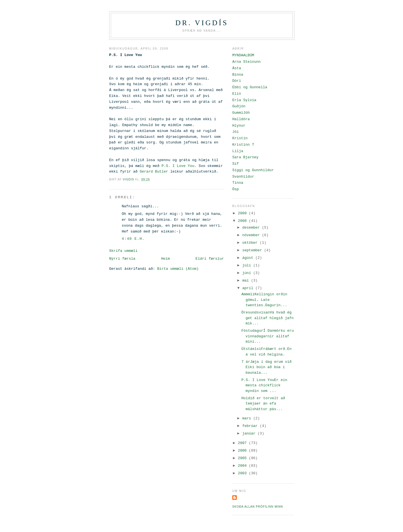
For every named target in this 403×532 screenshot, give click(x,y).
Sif (236, 164)
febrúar (251, 426)
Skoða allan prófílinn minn (258, 507)
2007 (243, 443)
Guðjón (239, 106)
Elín (237, 94)
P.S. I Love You (178, 166)
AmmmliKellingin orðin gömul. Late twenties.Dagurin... (264, 300)
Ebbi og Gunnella (250, 87)
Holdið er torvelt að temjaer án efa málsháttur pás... (263, 404)
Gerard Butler (154, 172)
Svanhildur (243, 177)
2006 (243, 451)
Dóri (237, 81)
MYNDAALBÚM (243, 55)
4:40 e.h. (133, 239)
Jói (236, 132)
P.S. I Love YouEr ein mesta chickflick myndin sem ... (264, 385)
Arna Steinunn (246, 62)
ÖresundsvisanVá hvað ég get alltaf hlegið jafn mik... (267, 318)
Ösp (236, 189)
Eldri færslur (210, 259)
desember (252, 228)
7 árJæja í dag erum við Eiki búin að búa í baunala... (266, 367)
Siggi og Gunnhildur (253, 170)
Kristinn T (243, 145)
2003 (243, 473)
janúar (250, 434)
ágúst (249, 258)
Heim (165, 259)
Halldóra (241, 119)
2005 (243, 458)
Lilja (238, 151)
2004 (243, 466)
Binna (238, 75)
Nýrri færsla (122, 259)
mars (248, 418)
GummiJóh (241, 113)
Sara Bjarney (245, 157)
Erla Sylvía (244, 100)
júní (248, 273)
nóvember (252, 235)
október (251, 243)
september (253, 250)
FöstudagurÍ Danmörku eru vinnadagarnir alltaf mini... (267, 336)
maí (247, 281)
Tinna (238, 183)
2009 (243, 213)
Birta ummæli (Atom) (178, 269)
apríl (249, 288)
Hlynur (239, 126)
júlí (248, 265)
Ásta (237, 68)
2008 (243, 221)
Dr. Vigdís (202, 23)
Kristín (240, 138)
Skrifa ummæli (123, 251)
